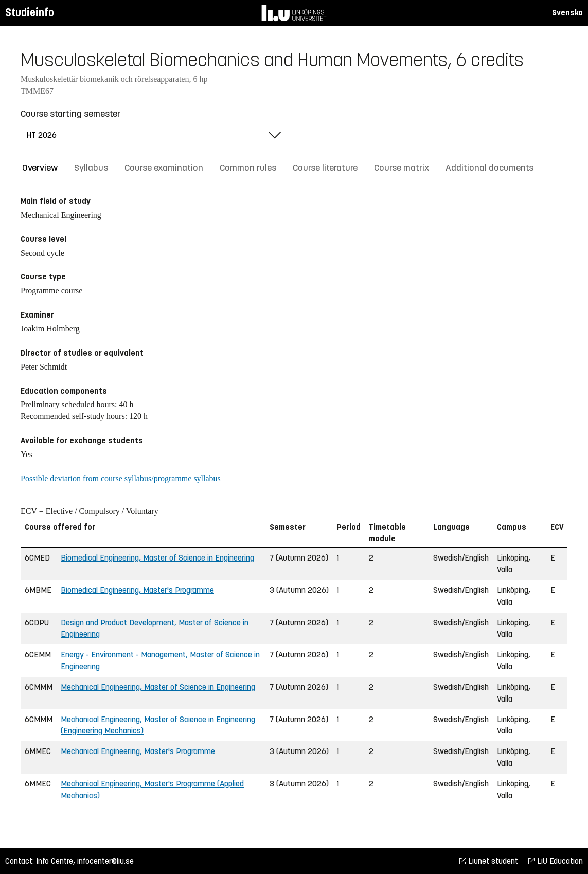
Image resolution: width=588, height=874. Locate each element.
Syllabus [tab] (91, 168)
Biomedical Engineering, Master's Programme (137, 590)
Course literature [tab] (325, 168)
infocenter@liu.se (105, 861)
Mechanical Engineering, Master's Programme (138, 751)
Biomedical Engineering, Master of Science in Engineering (157, 558)
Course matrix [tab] (402, 168)
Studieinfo (30, 13)
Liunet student (489, 861)
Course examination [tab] (164, 168)
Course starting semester (70, 114)
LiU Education (556, 861)
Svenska (567, 13)
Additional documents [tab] (489, 168)
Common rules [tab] (248, 168)
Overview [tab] (40, 168)
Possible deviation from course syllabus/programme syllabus (121, 478)
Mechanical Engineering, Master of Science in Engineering (158, 687)
